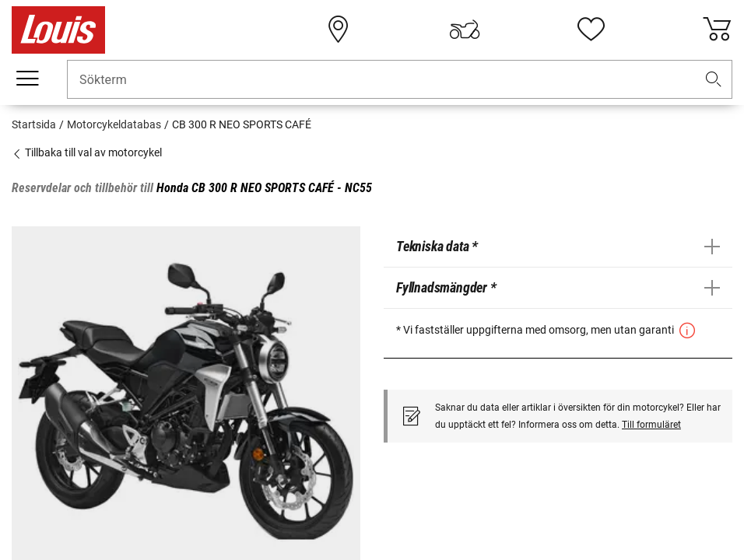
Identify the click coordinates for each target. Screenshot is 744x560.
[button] (714, 80)
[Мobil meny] (27, 79)
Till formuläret (651, 425)
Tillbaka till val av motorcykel (87, 152)
